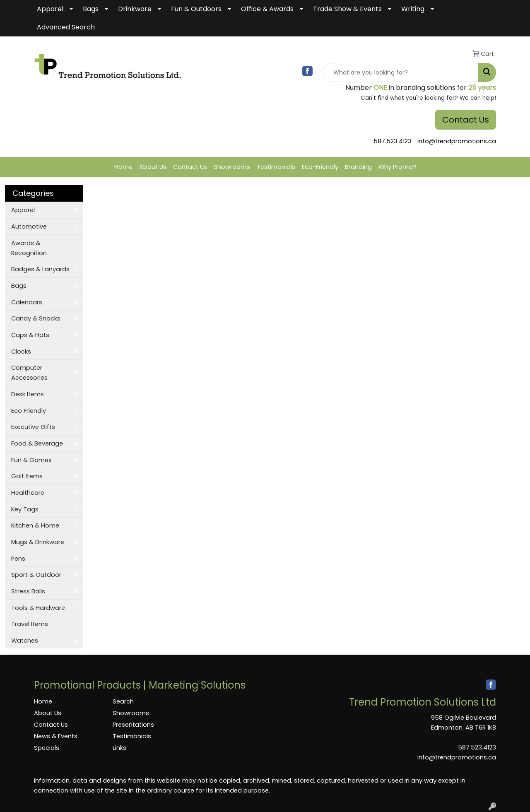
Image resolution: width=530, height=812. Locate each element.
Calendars (27, 302)
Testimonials (276, 167)
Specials (47, 748)
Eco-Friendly (320, 167)
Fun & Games (31, 460)
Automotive (29, 226)
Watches (25, 641)
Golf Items (27, 476)
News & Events (56, 736)
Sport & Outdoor (36, 575)
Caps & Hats (30, 335)
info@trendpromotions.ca (457, 141)
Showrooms (232, 167)
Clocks (21, 352)
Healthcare (28, 493)
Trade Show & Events (347, 9)
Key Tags (25, 509)
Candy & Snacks (36, 318)
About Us (153, 167)
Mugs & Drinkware (38, 542)
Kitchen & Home (35, 525)
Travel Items (30, 624)
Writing (413, 9)
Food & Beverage (37, 443)
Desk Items (28, 394)
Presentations (133, 725)
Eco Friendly (29, 411)
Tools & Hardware (38, 608)
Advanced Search (66, 27)
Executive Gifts (33, 427)
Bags (91, 9)
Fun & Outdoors (196, 9)
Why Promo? (397, 167)
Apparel (50, 9)
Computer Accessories (29, 373)
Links (119, 748)
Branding (358, 167)
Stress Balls (28, 591)
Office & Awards (267, 9)
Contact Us (466, 120)
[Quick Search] (401, 72)
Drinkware (135, 9)
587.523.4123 (393, 141)
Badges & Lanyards (40, 269)
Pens (18, 559)
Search (123, 701)
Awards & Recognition (29, 248)
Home (123, 167)
